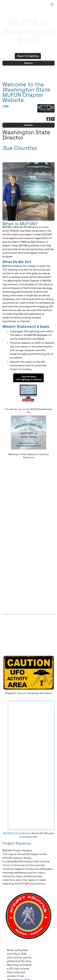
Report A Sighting (28, 56)
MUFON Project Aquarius (17, 833)
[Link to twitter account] (53, 119)
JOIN (5, 106)
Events (28, 63)
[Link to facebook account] (48, 119)
